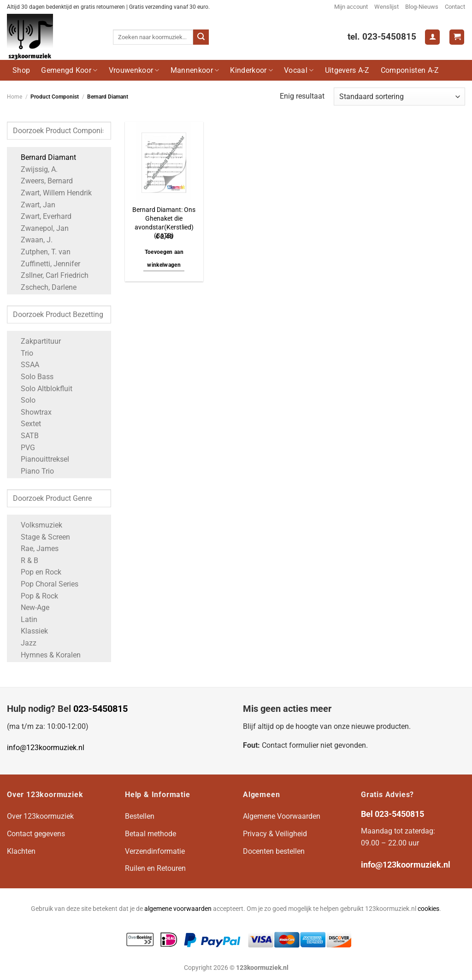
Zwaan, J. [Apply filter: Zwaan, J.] (32, 240)
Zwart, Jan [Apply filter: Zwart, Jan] (33, 205)
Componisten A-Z (410, 70)
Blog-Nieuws (422, 7)
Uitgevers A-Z (347, 70)
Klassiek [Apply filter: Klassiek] (30, 631)
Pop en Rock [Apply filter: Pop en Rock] (36, 572)
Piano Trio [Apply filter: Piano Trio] (33, 471)
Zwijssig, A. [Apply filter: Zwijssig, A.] (35, 169)
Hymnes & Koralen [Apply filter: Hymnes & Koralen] (46, 655)
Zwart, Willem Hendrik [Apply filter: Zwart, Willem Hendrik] (52, 193)
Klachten (21, 851)
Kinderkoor (251, 70)
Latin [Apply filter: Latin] (24, 619)
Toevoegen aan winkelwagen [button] (164, 258)
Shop (21, 70)
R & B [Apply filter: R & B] (25, 560)
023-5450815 (100, 709)
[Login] (432, 37)
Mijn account (351, 7)
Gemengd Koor (69, 70)
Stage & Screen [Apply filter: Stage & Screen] (41, 537)
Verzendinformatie (155, 851)
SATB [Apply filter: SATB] (25, 436)
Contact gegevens (36, 834)
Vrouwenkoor (134, 70)
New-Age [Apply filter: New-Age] (30, 607)
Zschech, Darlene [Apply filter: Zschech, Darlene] (44, 287)
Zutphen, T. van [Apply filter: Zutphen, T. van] (41, 252)
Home (15, 97)
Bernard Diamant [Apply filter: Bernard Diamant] (44, 157)
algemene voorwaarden (178, 909)
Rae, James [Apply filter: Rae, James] (35, 549)
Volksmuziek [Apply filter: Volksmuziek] (37, 525)
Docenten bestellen (274, 851)
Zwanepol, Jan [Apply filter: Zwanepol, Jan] (40, 228)
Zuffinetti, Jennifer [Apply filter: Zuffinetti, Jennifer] (46, 264)
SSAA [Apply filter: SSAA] (25, 365)
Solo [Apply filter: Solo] (24, 400)
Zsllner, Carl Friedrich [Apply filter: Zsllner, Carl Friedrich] (50, 275)
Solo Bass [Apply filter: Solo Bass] (32, 377)
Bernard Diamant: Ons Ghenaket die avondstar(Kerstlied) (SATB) (164, 223)
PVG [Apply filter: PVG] (23, 448)
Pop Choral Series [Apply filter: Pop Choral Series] (45, 584)
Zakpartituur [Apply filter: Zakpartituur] (36, 341)
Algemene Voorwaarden (282, 816)
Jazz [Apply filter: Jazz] (24, 643)
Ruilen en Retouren (155, 868)
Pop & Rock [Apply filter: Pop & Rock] (35, 596)
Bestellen (140, 816)
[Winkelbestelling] (399, 97)
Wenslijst (386, 7)
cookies (428, 909)
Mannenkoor (195, 70)
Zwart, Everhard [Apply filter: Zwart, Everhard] (41, 216)
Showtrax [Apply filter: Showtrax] (32, 412)
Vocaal (299, 70)
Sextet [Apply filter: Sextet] (26, 424)
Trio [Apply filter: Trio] (22, 353)
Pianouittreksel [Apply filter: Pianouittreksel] (40, 459)
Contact (455, 7)
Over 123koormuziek (40, 816)
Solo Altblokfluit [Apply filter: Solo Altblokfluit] (42, 389)
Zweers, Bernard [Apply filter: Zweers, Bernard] (42, 181)
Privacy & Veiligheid (275, 834)
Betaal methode (150, 834)
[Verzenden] (201, 37)
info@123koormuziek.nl (46, 748)
